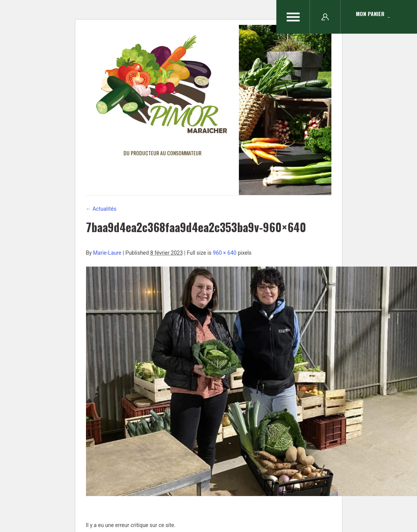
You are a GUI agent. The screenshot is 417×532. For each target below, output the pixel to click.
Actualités (101, 209)
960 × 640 (225, 253)
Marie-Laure (107, 253)
